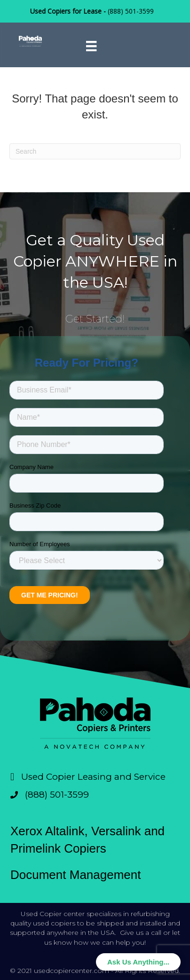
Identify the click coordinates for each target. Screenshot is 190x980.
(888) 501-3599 (131, 11)
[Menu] (91, 46)
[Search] (95, 151)
